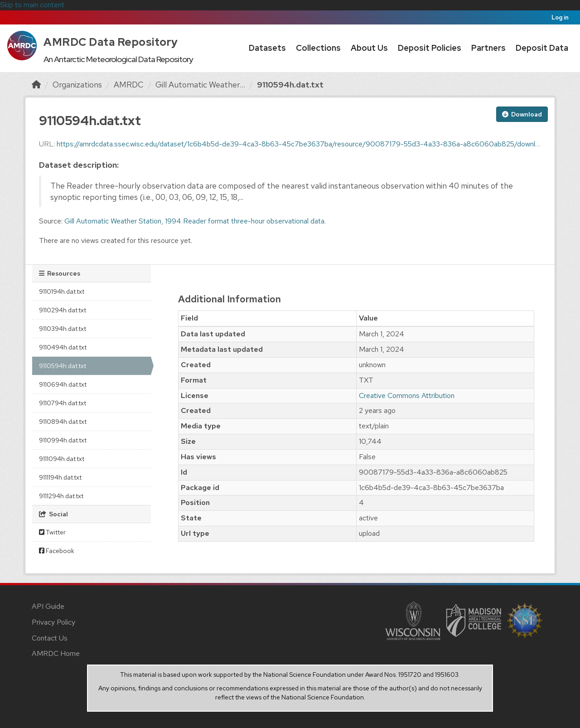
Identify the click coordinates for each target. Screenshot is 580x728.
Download (522, 114)
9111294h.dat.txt (61, 496)
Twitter (52, 532)
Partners (488, 48)
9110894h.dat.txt (63, 422)
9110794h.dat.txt (63, 403)
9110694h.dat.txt (63, 384)
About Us (369, 48)
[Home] (36, 85)
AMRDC (129, 85)
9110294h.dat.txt (63, 310)
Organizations (77, 85)
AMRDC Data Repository (111, 42)
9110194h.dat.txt (62, 291)
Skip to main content (32, 5)
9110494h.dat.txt (63, 347)
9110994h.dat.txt (63, 440)
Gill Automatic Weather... (200, 85)
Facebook (57, 551)
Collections (318, 48)
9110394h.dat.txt (63, 329)
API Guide (48, 606)
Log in (560, 17)
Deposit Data (542, 48)
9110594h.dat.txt (290, 85)
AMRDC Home (56, 653)
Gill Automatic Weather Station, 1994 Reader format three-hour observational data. (195, 221)
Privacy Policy (53, 622)
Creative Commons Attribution (407, 396)
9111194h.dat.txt (60, 477)
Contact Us (50, 638)
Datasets (267, 48)
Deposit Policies (430, 48)
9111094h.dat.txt (62, 459)
